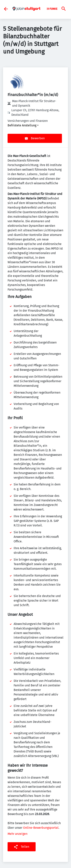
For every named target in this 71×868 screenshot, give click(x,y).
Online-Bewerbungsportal (41, 828)
